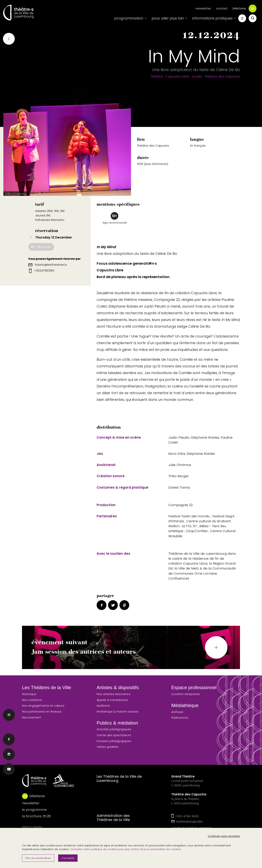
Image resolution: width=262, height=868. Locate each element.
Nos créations (32, 700)
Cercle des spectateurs (114, 735)
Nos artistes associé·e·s (114, 694)
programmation (129, 18)
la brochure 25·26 (36, 816)
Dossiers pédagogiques (114, 741)
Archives (177, 712)
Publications (180, 718)
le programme (34, 810)
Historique (29, 694)
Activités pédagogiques (114, 729)
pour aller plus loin (168, 18)
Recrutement (32, 717)
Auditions (103, 706)
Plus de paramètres (38, 858)
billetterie (245, 8)
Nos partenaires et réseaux (42, 712)
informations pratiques (212, 18)
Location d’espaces (186, 694)
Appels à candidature (112, 700)
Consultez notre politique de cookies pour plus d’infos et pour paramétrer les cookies (126, 849)
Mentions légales (32, 827)
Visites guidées (108, 747)
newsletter (203, 8)
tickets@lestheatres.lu (48, 265)
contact (222, 8)
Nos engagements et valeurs (43, 706)
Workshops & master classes (118, 712)
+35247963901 (42, 271)
